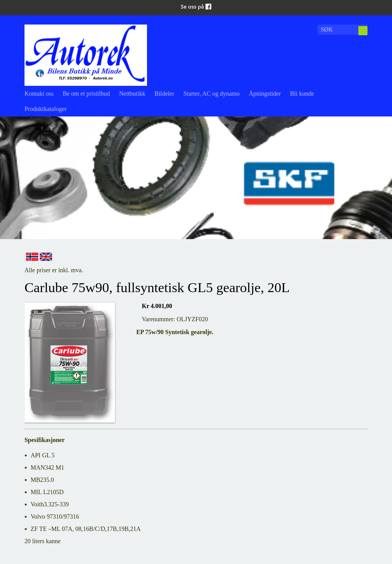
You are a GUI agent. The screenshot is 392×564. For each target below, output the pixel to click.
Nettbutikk (132, 93)
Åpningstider (265, 93)
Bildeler (164, 93)
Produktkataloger (46, 109)
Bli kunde (302, 93)
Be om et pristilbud (86, 93)
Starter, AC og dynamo (212, 93)
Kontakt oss (39, 93)
